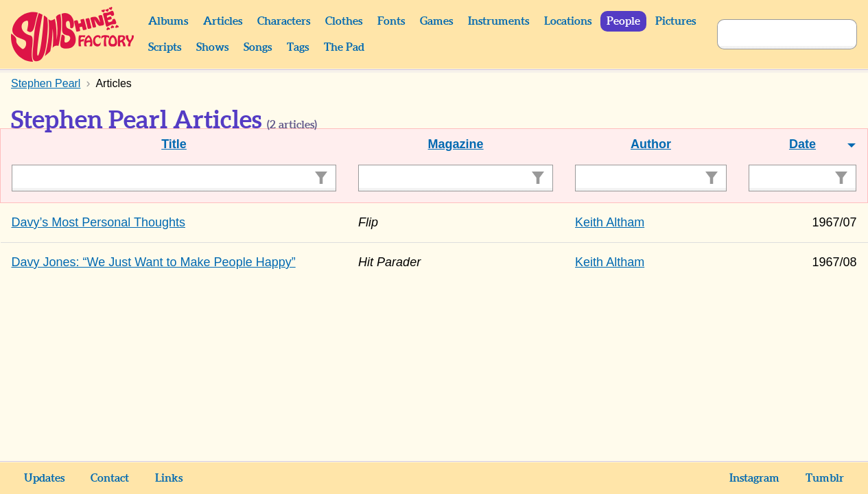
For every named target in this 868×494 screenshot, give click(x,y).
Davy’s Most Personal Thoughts (98, 222)
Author (651, 144)
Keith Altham (610, 222)
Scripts (165, 47)
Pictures (676, 21)
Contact (110, 478)
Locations (568, 21)
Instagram (754, 478)
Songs (258, 47)
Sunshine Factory (73, 34)
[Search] (772, 34)
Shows (212, 47)
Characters (284, 21)
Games (436, 21)
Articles (223, 21)
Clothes (344, 21)
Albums (168, 21)
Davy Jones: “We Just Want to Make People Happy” (154, 262)
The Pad (344, 47)
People (623, 21)
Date (802, 144)
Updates (44, 478)
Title (174, 144)
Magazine (456, 144)
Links (169, 478)
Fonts (391, 21)
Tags (298, 47)
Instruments (498, 21)
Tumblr (825, 478)
